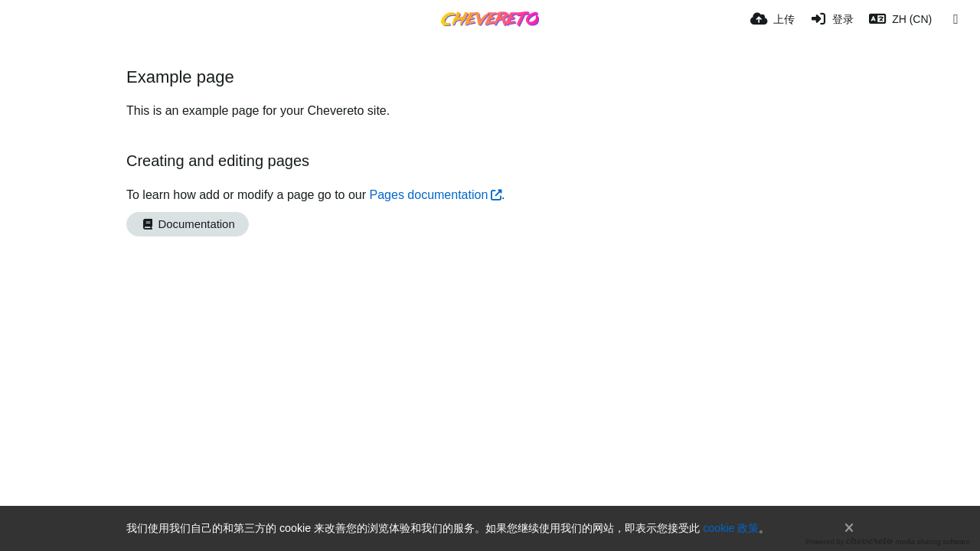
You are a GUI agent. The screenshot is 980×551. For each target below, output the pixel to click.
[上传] (773, 19)
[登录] (832, 19)
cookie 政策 (731, 528)
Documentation (188, 224)
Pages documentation (429, 195)
